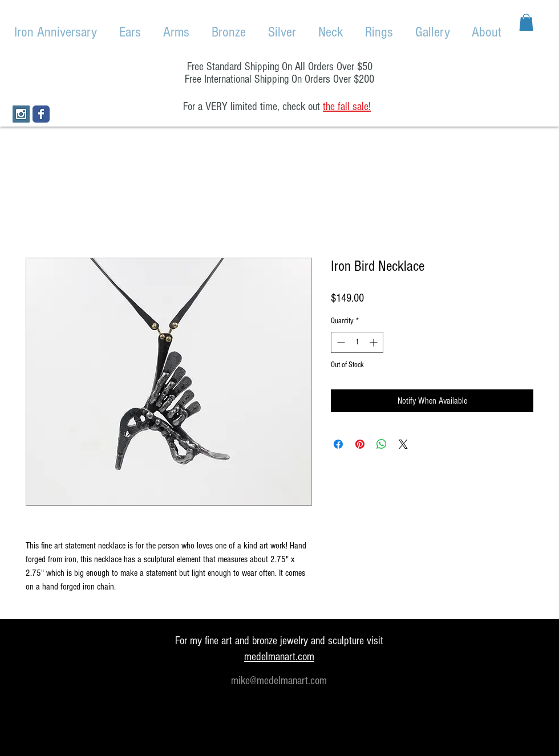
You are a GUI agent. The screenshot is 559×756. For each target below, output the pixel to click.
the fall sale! (347, 107)
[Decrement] (340, 342)
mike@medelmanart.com (279, 681)
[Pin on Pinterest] (360, 444)
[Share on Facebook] (338, 444)
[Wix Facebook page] (41, 114)
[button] (526, 22)
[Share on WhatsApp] (382, 444)
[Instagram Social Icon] (21, 114)
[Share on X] (403, 444)
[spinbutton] (357, 342)
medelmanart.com (279, 657)
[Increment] (374, 342)
